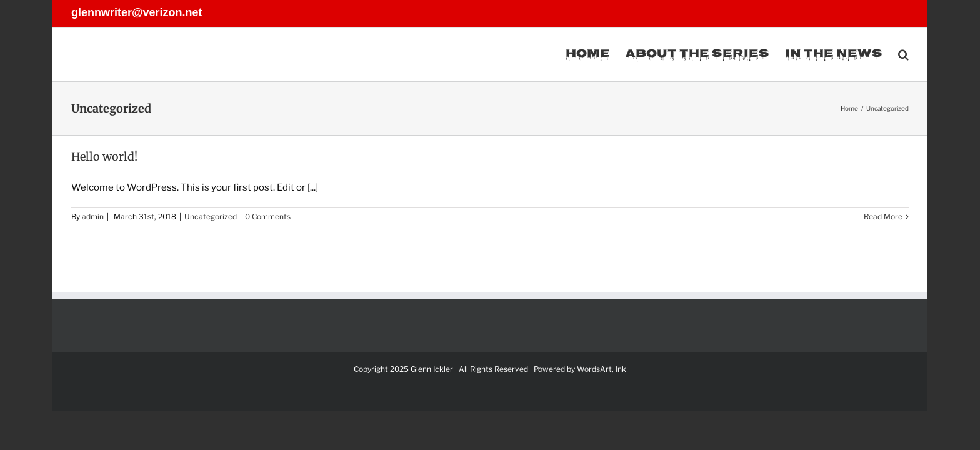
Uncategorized (211, 217)
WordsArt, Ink (602, 369)
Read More (883, 217)
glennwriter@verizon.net (137, 12)
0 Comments (268, 217)
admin (93, 217)
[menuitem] (564, 54)
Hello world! (104, 157)
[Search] (903, 54)
